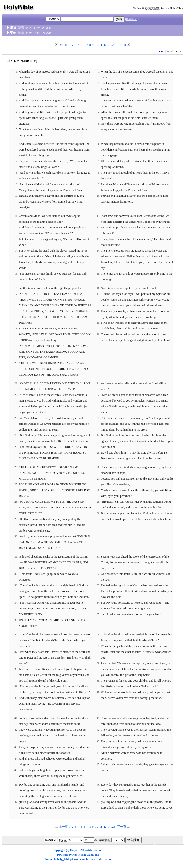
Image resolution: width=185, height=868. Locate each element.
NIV (29, 28)
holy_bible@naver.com (71, 859)
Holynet (75, 850)
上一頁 (63, 45)
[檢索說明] (132, 19)
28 (114, 45)
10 (97, 45)
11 (101, 45)
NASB (46, 28)
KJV (37, 28)
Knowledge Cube (83, 855)
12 (105, 45)
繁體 (21, 28)
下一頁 (122, 45)
